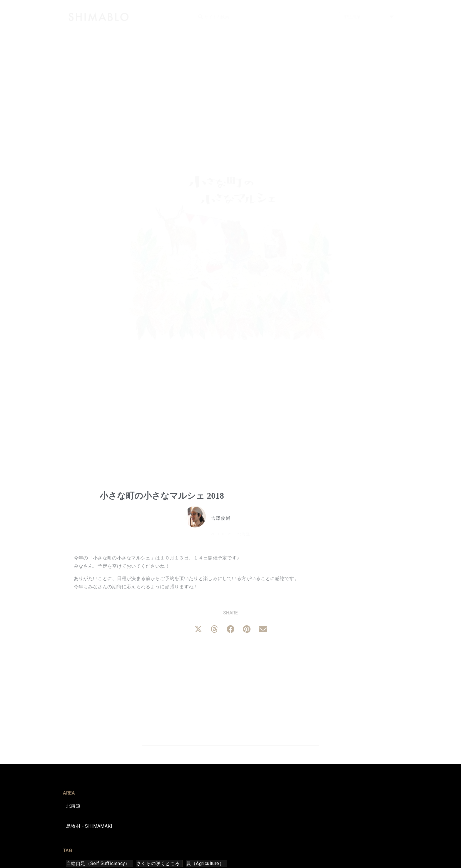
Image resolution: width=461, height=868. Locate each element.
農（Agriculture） (205, 863)
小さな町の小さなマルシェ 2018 (162, 496)
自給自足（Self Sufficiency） (98, 863)
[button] (198, 629)
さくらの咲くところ (158, 863)
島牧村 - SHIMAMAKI (89, 826)
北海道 (244, 534)
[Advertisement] (230, 692)
